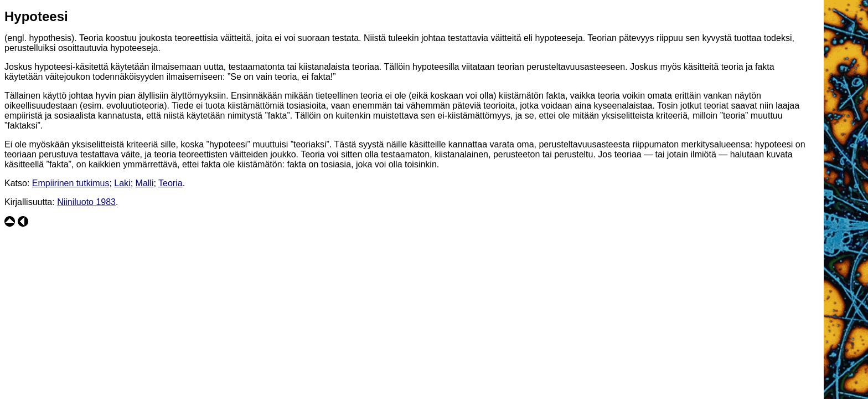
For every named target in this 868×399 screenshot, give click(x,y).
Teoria (170, 183)
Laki (122, 183)
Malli (145, 183)
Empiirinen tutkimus (71, 183)
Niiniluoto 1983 (86, 202)
